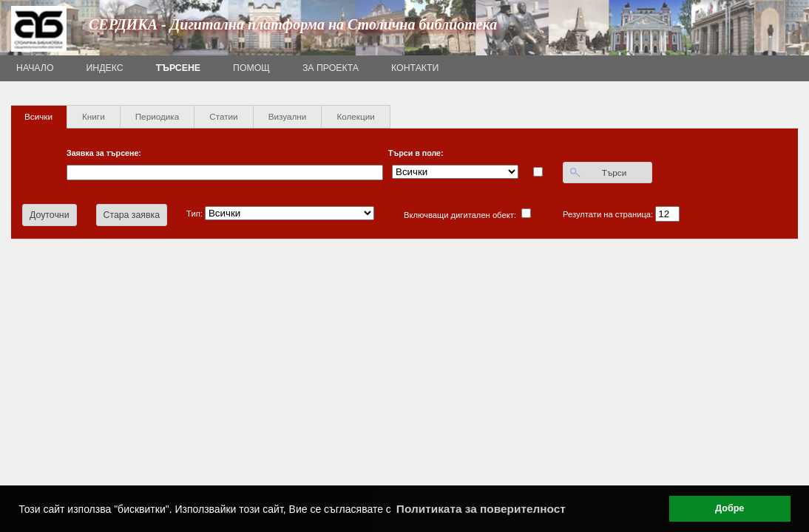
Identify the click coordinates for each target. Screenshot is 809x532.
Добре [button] (730, 508)
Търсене (178, 68)
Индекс (105, 68)
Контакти (415, 68)
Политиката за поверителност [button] (481, 509)
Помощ (251, 68)
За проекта (331, 68)
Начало (35, 68)
